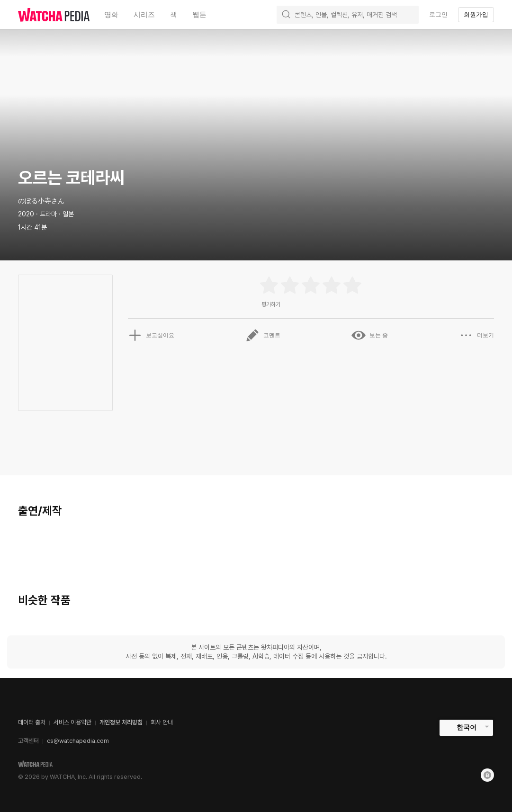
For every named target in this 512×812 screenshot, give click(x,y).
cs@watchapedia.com (78, 741)
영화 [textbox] (111, 14)
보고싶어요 (151, 335)
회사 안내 (162, 722)
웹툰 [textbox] (199, 14)
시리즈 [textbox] (144, 14)
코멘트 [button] (263, 335)
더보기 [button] (476, 335)
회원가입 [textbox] (476, 14)
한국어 (467, 727)
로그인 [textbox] (438, 14)
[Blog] (487, 775)
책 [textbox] (174, 14)
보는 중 (370, 335)
